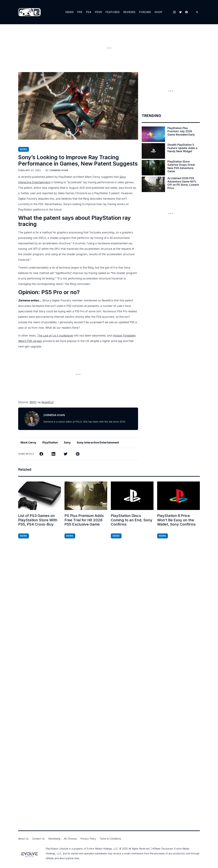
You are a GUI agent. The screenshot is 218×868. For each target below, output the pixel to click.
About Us (23, 839)
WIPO (33, 402)
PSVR (98, 12)
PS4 (89, 12)
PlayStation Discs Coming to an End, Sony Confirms (132, 520)
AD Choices (70, 839)
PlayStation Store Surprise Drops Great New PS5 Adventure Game (181, 166)
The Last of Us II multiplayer (55, 336)
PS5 (80, 12)
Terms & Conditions (110, 839)
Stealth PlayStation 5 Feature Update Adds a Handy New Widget (182, 148)
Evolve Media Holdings (99, 849)
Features (113, 12)
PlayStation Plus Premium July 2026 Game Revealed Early (181, 131)
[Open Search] (197, 12)
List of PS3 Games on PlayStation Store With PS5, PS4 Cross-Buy (38, 520)
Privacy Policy (88, 839)
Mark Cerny (28, 442)
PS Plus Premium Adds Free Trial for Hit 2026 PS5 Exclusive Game (84, 520)
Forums (145, 12)
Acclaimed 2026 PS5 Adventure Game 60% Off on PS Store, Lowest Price (183, 183)
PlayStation (50, 442)
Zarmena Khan (59, 170)
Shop (158, 12)
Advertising (54, 839)
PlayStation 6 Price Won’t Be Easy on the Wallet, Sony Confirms (176, 520)
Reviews (129, 12)
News (69, 12)
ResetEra (47, 402)
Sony (67, 442)
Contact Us (38, 839)
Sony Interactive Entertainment (98, 442)
